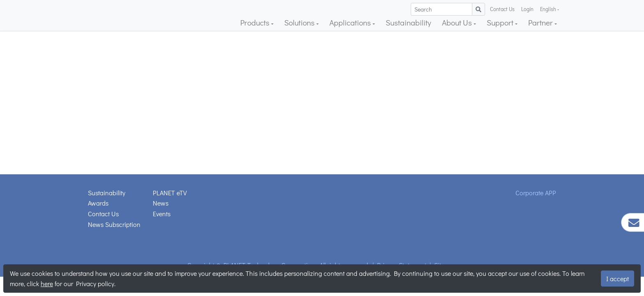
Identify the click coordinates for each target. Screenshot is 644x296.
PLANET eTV (170, 193)
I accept (618, 279)
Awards (98, 203)
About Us (458, 22)
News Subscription (114, 224)
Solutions (300, 22)
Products (256, 22)
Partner (541, 22)
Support (501, 22)
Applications (351, 22)
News (161, 203)
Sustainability (408, 22)
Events (162, 214)
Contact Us (502, 9)
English (549, 9)
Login (527, 9)
